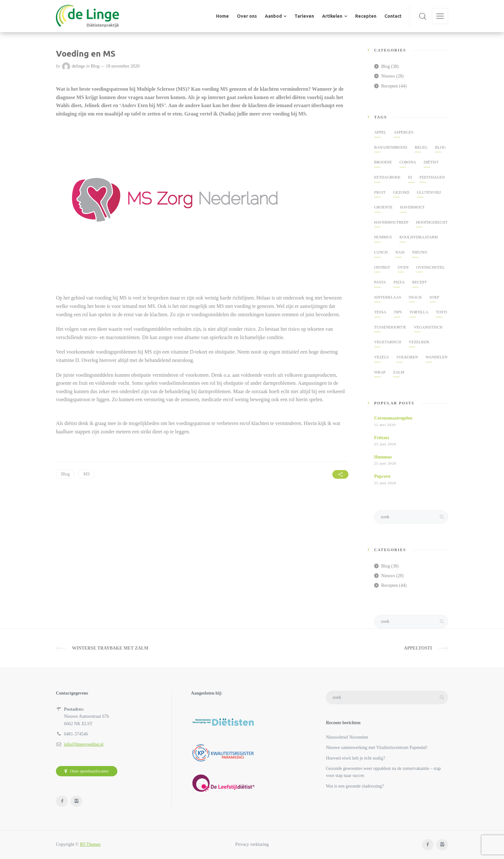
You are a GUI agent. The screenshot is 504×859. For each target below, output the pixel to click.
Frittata (382, 438)
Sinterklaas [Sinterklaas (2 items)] (388, 297)
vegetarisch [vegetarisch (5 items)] (388, 342)
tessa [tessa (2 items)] (380, 312)
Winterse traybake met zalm (110, 648)
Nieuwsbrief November (347, 737)
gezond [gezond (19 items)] (401, 192)
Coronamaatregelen (393, 418)
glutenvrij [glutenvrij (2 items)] (429, 192)
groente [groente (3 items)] (383, 207)
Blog (95, 66)
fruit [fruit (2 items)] (380, 192)
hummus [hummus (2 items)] (383, 237)
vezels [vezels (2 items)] (382, 357)
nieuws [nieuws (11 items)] (420, 252)
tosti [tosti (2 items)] (441, 312)
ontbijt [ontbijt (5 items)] (382, 267)
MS (86, 474)
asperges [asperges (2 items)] (404, 132)
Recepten (390, 86)
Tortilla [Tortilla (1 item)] (419, 312)
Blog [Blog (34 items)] (440, 147)
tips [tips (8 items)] (398, 312)
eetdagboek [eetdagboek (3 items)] (387, 177)
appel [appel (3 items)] (380, 132)
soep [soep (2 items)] (434, 297)
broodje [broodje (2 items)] (383, 162)
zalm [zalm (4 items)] (399, 372)
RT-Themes (90, 844)
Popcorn (382, 476)
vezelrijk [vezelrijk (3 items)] (419, 342)
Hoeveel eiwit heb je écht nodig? (355, 758)
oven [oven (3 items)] (403, 267)
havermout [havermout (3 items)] (413, 207)
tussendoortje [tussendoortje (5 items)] (390, 327)
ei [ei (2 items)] (410, 177)
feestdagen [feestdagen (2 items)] (432, 177)
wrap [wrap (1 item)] (380, 372)
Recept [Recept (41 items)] (419, 282)
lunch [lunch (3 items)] (381, 252)
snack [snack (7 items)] (415, 297)
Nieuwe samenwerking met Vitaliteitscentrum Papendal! (377, 748)
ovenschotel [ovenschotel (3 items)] (431, 267)
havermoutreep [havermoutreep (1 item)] (391, 222)
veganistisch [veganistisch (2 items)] (428, 327)
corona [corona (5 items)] (408, 162)
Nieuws (388, 76)
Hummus (383, 457)
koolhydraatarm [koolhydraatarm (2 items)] (419, 237)
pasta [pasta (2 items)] (380, 282)
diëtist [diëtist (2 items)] (431, 162)
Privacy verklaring (252, 844)
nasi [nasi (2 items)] (400, 252)
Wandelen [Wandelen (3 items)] (437, 357)
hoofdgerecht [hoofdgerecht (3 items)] (432, 222)
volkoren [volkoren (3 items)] (407, 357)
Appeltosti (418, 648)
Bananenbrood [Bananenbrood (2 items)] (391, 147)
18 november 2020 (123, 66)
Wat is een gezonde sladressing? (355, 786)
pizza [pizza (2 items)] (399, 282)
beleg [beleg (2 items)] (421, 147)
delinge (78, 66)
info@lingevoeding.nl (84, 744)
